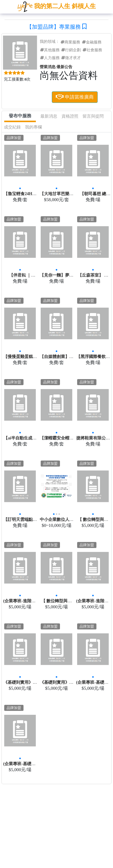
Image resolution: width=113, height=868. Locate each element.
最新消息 (49, 116)
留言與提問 (93, 116)
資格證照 (70, 116)
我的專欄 (33, 127)
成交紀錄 (12, 127)
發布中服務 (20, 116)
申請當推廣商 (75, 97)
